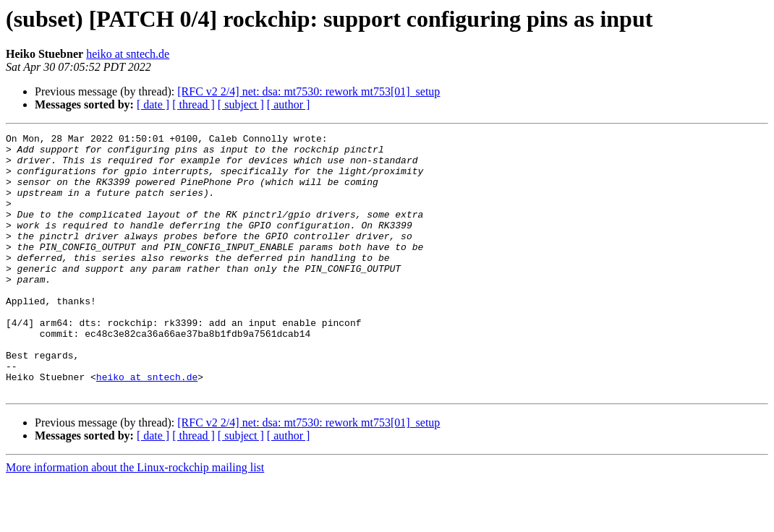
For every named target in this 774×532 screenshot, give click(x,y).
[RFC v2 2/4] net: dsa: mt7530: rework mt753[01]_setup (309, 91)
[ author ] (289, 104)
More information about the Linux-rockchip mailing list (135, 519)
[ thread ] (193, 104)
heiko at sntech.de (128, 54)
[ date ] (153, 104)
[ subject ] (241, 104)
